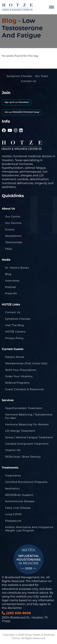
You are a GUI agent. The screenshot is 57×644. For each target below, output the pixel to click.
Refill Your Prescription (21, 370)
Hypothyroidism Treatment (24, 408)
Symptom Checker (19, 76)
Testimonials (14, 243)
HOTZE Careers (15, 332)
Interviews (12, 281)
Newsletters (13, 236)
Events (10, 230)
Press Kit (11, 294)
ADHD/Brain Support (19, 495)
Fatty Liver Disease (18, 508)
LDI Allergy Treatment (20, 431)
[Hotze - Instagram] (16, 127)
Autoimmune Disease (20, 502)
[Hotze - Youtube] (10, 127)
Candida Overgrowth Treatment (27, 444)
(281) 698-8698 (16, 613)
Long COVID (13, 514)
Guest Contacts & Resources (24, 390)
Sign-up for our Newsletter (16, 102)
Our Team (41, 76)
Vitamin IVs (13, 450)
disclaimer (15, 608)
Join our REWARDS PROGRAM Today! (22, 112)
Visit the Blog (15, 325)
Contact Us (29, 81)
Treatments (13, 476)
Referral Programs (17, 383)
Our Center (13, 217)
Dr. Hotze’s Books (17, 268)
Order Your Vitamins (19, 377)
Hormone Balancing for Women (27, 425)
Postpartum (13, 521)
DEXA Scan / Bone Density (23, 457)
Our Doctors (13, 223)
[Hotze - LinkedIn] (21, 127)
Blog (9, 21)
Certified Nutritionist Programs (26, 482)
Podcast (11, 287)
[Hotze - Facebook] (4, 127)
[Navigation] (52, 7)
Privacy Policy (14, 338)
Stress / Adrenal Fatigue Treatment (29, 438)
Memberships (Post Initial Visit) (26, 364)
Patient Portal (15, 357)
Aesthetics (12, 489)
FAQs (9, 249)
